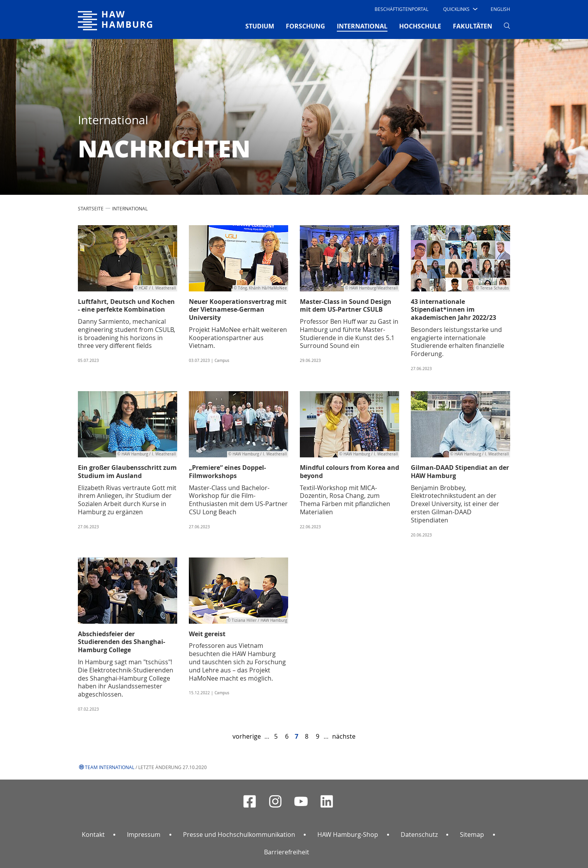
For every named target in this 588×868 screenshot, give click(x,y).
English (500, 9)
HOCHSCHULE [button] (420, 26)
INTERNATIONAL (130, 208)
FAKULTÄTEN (473, 26)
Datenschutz (419, 834)
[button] (460, 9)
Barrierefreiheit (287, 852)
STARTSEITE (91, 208)
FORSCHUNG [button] (305, 26)
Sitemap (472, 834)
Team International (110, 767)
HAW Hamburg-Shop (348, 834)
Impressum (144, 834)
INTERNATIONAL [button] (362, 26)
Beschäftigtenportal (401, 9)
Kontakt (93, 834)
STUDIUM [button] (260, 26)
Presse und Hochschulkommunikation (239, 834)
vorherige (247, 736)
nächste (344, 736)
